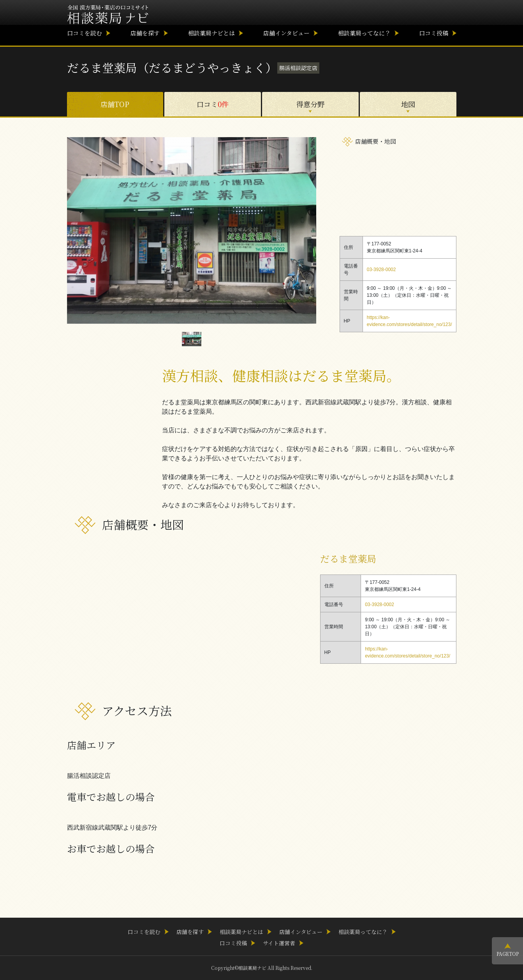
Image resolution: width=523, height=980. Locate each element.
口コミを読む (85, 33)
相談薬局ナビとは (211, 33)
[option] (192, 231)
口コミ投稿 (434, 33)
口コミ (213, 104)
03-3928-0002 (381, 270)
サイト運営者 (279, 943)
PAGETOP (508, 954)
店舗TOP (115, 104)
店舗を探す (145, 33)
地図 (408, 104)
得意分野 (310, 104)
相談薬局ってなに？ (364, 33)
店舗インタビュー (286, 33)
